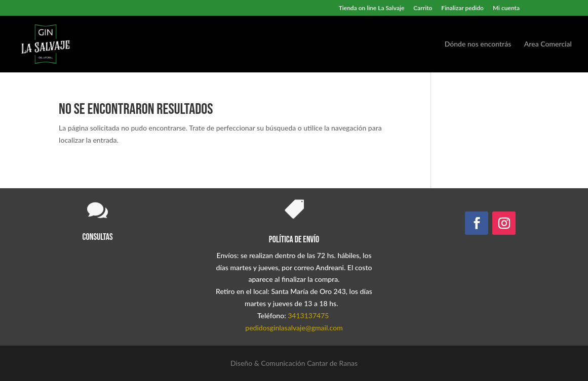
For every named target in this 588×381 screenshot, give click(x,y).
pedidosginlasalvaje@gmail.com (294, 328)
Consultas (98, 237)
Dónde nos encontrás (478, 44)
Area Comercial (548, 44)
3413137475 (308, 315)
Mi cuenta (506, 8)
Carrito (423, 8)
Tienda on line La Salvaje (372, 8)
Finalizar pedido (462, 8)
